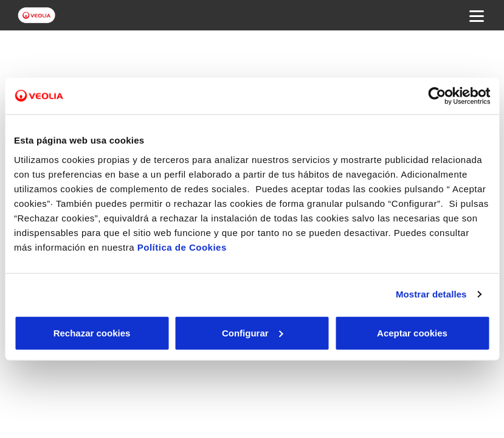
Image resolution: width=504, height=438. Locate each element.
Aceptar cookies (412, 332)
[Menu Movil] (477, 15)
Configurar (253, 332)
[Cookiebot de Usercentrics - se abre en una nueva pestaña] (437, 96)
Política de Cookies (182, 247)
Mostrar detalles (431, 294)
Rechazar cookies (92, 332)
